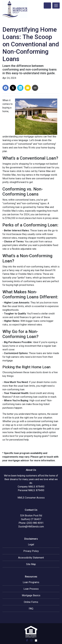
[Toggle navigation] (56, 6)
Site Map (31, 564)
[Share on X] (13, 88)
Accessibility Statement (31, 558)
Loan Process (31, 589)
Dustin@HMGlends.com (31, 527)
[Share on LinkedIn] (20, 88)
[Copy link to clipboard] (35, 88)
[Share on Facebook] (6, 88)
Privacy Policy (31, 551)
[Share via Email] (28, 88)
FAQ (31, 609)
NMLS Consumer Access (31, 498)
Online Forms (31, 602)
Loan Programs (31, 582)
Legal (31, 544)
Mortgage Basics (31, 595)
